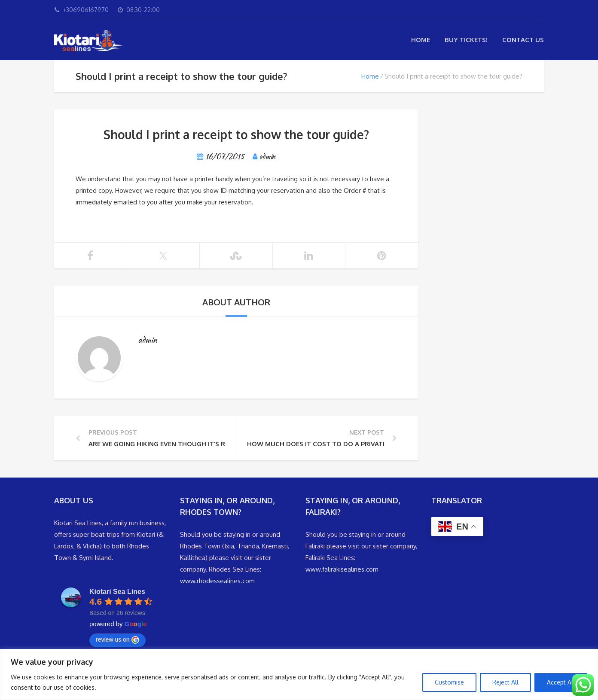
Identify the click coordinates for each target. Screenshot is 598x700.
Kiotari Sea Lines (117, 592)
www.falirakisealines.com (342, 569)
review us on (117, 640)
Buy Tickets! (466, 40)
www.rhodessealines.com (217, 581)
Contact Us (523, 40)
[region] (299, 674)
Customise (449, 682)
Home (421, 40)
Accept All (561, 682)
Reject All (505, 682)
